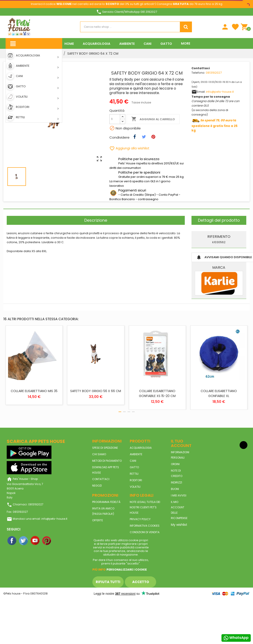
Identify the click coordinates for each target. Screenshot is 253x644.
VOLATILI (135, 487)
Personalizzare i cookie (127, 570)
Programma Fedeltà (106, 502)
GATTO (134, 467)
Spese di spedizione (105, 448)
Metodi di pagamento (107, 461)
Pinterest (47, 541)
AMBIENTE (136, 454)
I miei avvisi (179, 495)
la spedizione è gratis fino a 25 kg (215, 125)
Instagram (59, 541)
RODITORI (136, 480)
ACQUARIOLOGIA (141, 448)
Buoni (175, 489)
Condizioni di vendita (145, 532)
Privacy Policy (140, 519)
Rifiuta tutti (108, 582)
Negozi (97, 486)
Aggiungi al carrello (153, 119)
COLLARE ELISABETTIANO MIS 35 (34, 391)
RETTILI (134, 474)
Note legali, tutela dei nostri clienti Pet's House (145, 507)
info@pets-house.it (220, 92)
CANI (133, 461)
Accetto (141, 582)
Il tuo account (181, 443)
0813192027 (214, 73)
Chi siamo (99, 454)
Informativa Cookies (145, 526)
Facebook (12, 541)
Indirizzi (176, 482)
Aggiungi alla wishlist (129, 148)
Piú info (99, 570)
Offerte (98, 520)
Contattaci (101, 479)
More (186, 43)
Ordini (175, 464)
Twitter (24, 541)
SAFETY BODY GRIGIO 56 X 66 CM (96, 391)
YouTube (35, 541)
